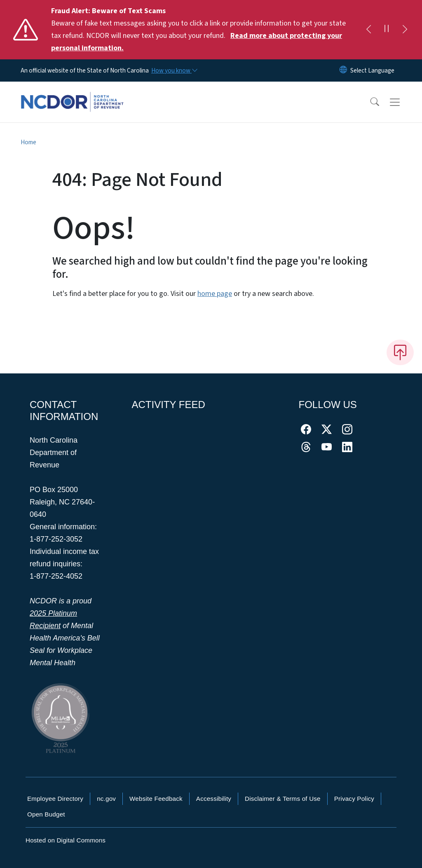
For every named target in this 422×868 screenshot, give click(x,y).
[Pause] (387, 30)
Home (28, 142)
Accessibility (214, 799)
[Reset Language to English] (343, 70)
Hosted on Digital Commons (66, 840)
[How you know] (174, 70)
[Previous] (368, 30)
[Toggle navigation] (403, 102)
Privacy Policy (354, 799)
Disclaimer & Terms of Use (283, 799)
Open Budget (46, 814)
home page (215, 294)
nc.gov (106, 799)
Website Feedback (156, 799)
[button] (369, 102)
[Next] (405, 30)
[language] (372, 70)
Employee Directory (55, 799)
